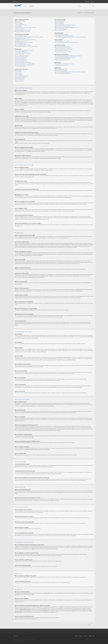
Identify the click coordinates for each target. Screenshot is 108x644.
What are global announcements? (22, 76)
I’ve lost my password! (19, 29)
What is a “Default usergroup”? (61, 29)
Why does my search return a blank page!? (64, 49)
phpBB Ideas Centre (71, 600)
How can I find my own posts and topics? (63, 52)
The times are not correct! (20, 38)
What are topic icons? (19, 81)
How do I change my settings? (21, 36)
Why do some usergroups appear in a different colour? (66, 28)
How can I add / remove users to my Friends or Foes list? (66, 42)
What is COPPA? (18, 22)
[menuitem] (93, 2)
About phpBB (24, 594)
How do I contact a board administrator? (63, 73)
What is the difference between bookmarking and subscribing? (68, 56)
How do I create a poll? (19, 54)
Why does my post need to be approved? (23, 65)
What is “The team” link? (60, 30)
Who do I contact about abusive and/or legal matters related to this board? (70, 72)
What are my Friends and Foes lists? (62, 41)
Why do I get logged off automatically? (23, 30)
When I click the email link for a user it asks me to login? (26, 46)
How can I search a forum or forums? (62, 46)
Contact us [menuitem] (85, 636)
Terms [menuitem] (77, 636)
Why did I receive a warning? (21, 61)
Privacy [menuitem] (81, 636)
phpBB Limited (50, 593)
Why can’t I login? (18, 26)
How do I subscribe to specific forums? (63, 58)
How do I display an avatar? (20, 44)
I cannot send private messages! (61, 34)
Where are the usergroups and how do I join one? (65, 25)
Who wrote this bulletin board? (61, 69)
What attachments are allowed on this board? (64, 64)
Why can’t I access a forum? (20, 58)
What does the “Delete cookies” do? (22, 32)
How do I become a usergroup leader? (63, 26)
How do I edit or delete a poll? (21, 57)
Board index (16, 636)
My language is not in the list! (21, 41)
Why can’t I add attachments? (21, 60)
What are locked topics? (20, 80)
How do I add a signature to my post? (22, 53)
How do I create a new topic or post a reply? (24, 50)
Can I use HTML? (18, 72)
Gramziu (22, 641)
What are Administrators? (60, 21)
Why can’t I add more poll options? (22, 56)
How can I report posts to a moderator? (23, 62)
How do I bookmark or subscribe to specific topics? (65, 57)
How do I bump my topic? (20, 66)
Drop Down (31, 6)
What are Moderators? (59, 22)
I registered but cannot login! (21, 25)
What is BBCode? (18, 70)
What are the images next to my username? (24, 42)
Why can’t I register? (19, 24)
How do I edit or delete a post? (21, 52)
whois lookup (23, 608)
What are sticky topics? (19, 78)
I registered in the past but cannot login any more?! (25, 28)
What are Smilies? (18, 73)
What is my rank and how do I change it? (23, 45)
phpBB (65, 197)
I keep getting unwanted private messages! (64, 36)
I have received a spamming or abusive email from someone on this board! (70, 37)
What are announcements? (20, 77)
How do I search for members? (61, 50)
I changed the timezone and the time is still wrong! (25, 40)
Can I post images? (19, 74)
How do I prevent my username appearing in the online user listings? (29, 37)
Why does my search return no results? (63, 48)
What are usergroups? (59, 24)
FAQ (25, 6)
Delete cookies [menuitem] (92, 636)
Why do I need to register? (20, 21)
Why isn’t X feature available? (61, 71)
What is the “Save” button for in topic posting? (24, 64)
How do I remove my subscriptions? (62, 60)
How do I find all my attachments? (62, 65)
